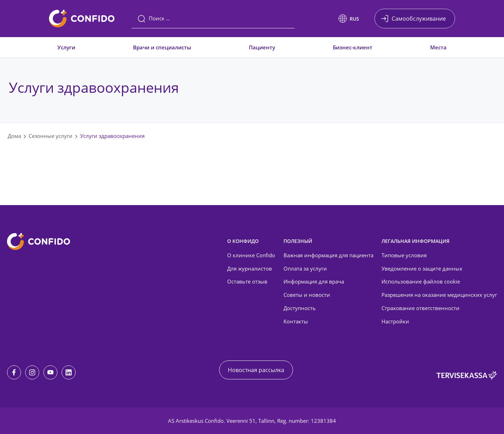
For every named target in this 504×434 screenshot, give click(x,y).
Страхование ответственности (421, 308)
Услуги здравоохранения (112, 136)
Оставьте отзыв (247, 281)
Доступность (300, 308)
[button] (349, 19)
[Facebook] (14, 372)
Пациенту (262, 47)
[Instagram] (32, 372)
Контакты (296, 321)
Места (438, 47)
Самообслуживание (419, 19)
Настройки (395, 321)
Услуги (66, 47)
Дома (14, 136)
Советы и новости (307, 295)
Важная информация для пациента (328, 255)
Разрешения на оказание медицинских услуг (439, 295)
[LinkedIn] (69, 372)
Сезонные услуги (51, 136)
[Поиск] (213, 19)
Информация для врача (314, 281)
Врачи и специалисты (162, 47)
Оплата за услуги (305, 268)
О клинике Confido (251, 255)
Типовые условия (404, 255)
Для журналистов (250, 268)
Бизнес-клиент (353, 47)
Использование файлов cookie (421, 281)
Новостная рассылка (256, 370)
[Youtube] (50, 372)
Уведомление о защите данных (422, 268)
